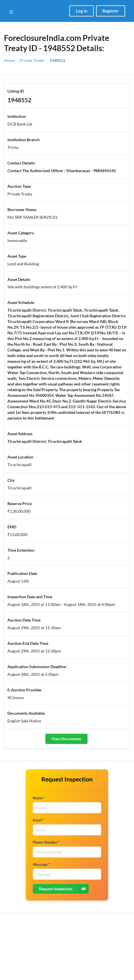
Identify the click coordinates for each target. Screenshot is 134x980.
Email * (39, 820)
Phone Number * (46, 842)
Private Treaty (32, 61)
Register (110, 11)
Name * (39, 798)
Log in (82, 11)
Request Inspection (64, 889)
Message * (41, 864)
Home (9, 61)
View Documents (66, 739)
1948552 (57, 61)
